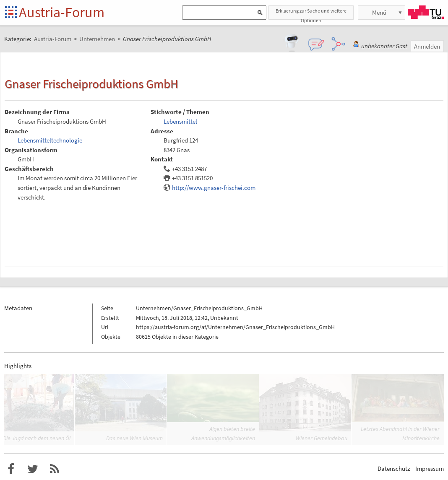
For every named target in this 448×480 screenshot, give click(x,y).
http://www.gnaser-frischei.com (214, 188)
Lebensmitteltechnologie (50, 140)
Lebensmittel (180, 121)
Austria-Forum (62, 12)
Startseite (12, 13)
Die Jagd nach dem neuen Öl (37, 438)
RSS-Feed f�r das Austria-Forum (55, 469)
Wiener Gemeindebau (322, 438)
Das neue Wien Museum (134, 438)
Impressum (430, 468)
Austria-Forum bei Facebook (11, 469)
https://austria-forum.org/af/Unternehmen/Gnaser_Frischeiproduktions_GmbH (235, 327)
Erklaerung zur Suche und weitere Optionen (311, 14)
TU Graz (426, 12)
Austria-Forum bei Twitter (33, 469)
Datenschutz (394, 468)
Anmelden (427, 46)
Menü (379, 12)
